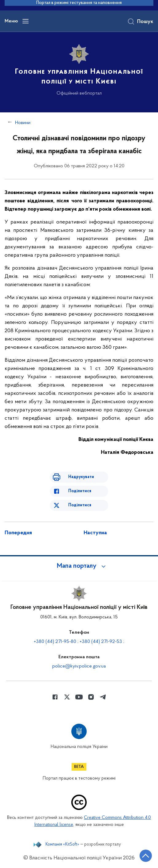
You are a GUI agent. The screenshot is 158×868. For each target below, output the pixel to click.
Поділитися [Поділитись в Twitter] (80, 505)
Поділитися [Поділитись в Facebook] (80, 491)
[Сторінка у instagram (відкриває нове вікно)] (91, 697)
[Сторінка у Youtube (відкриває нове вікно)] (79, 697)
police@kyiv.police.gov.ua (79, 666)
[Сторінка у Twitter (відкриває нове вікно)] (67, 697)
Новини (23, 123)
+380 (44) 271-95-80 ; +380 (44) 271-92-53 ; (79, 642)
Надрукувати (81, 477)
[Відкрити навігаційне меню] (26, 21)
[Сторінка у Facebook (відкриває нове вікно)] (55, 697)
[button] (79, 566)
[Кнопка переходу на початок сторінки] (146, 856)
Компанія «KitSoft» (62, 845)
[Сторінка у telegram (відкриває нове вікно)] (103, 697)
